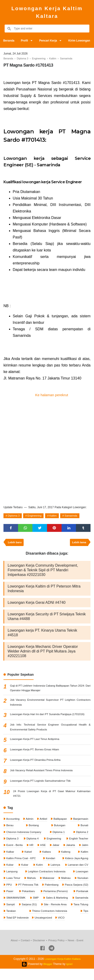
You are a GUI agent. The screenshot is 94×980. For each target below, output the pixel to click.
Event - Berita (14, 848)
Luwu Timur (13, 882)
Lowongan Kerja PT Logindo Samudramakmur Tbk (41, 783)
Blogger (48, 975)
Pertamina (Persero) (18, 902)
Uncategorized (15, 929)
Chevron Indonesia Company (24, 835)
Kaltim (56, 516)
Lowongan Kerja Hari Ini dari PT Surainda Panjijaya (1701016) (48, 716)
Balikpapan (60, 821)
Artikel (43, 821)
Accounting (13, 821)
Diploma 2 (82, 835)
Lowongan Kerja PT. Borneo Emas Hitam (35, 752)
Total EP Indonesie (76, 922)
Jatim (85, 848)
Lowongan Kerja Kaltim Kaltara (47, 12)
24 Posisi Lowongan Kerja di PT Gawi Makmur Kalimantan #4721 (52, 796)
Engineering (36, 516)
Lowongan (81, 875)
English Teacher (78, 841)
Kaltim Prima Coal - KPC (21, 861)
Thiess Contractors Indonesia (24, 922)
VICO (33, 929)
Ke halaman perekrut (52, 395)
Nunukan (82, 882)
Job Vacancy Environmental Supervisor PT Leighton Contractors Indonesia (50, 704)
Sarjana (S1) (80, 909)
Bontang (33, 828)
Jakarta (70, 848)
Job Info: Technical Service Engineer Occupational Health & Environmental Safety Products (50, 729)
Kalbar (10, 855)
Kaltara (46, 855)
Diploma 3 (14, 516)
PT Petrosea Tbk (43, 888)
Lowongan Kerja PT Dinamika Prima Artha (36, 762)
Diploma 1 (59, 835)
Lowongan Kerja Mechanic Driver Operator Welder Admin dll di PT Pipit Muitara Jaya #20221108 (43, 652)
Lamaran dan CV (77, 868)
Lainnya (55, 868)
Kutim (39, 868)
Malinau (65, 882)
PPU (9, 888)
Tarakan (83, 915)
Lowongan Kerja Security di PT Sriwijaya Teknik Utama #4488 (47, 618)
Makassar (48, 882)
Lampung (12, 875)
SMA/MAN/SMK (66, 902)
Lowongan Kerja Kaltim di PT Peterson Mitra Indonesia (44, 590)
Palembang (81, 888)
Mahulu (31, 882)
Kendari (50, 861)
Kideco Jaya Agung (76, 861)
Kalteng (65, 855)
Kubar (10, 868)
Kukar (24, 868)
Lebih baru (15, 543)
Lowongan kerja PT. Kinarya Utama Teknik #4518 (42, 634)
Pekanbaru (81, 895)
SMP (85, 902)
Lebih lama (79, 543)
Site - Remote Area (18, 915)
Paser (52, 895)
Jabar (55, 848)
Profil (25, 41)
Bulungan (59, 828)
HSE (43, 848)
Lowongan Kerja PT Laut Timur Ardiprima (35, 741)
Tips (53, 922)
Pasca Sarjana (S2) (18, 895)
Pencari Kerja (50, 41)
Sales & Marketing (17, 909)
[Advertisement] (47, 451)
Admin (29, 821)
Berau (10, 828)
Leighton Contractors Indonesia (46, 875)
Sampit (61, 909)
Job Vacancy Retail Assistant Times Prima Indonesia (42, 772)
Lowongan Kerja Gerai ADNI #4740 (37, 604)
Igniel (70, 975)
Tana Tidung (54, 915)
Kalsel (28, 855)
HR (31, 848)
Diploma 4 (32, 841)
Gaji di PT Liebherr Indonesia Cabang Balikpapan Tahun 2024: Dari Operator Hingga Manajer (50, 689)
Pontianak (43, 902)
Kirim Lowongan (81, 41)
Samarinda (75, 516)
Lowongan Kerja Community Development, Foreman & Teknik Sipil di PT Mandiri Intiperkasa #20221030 (43, 571)
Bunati (84, 828)
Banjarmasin (80, 821)
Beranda (9, 41)
